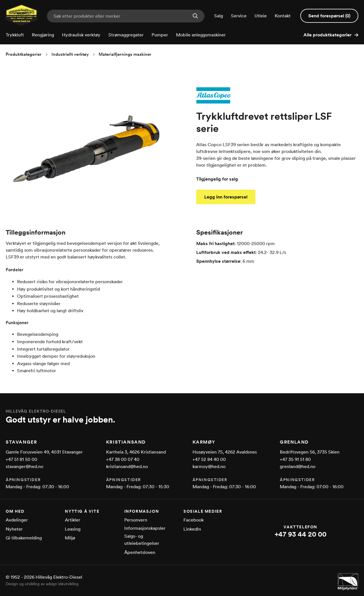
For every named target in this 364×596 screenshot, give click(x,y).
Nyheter (14, 529)
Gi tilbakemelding (24, 538)
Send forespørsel (329, 16)
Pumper (160, 35)
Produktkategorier (24, 54)
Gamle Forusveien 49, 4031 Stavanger (44, 452)
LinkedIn (192, 529)
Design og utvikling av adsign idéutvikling (42, 584)
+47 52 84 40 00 (209, 459)
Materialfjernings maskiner (125, 54)
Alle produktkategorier (331, 35)
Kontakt (283, 16)
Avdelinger (17, 520)
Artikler (73, 520)
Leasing (73, 529)
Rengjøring (43, 35)
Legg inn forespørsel (226, 197)
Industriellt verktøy (70, 54)
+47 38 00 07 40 (123, 459)
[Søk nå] (195, 16)
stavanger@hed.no (24, 466)
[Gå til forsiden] (21, 24)
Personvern (136, 520)
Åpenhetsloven (140, 552)
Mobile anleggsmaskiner (201, 35)
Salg (219, 16)
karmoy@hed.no (209, 466)
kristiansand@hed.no (127, 466)
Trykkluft (15, 35)
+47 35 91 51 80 (295, 459)
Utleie (261, 16)
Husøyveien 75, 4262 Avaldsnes (225, 452)
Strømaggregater (126, 35)
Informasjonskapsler (145, 528)
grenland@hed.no (298, 466)
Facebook (194, 520)
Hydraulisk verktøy (81, 35)
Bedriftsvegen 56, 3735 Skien (310, 452)
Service (239, 16)
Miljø (70, 538)
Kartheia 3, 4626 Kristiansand (136, 452)
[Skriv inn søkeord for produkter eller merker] (126, 16)
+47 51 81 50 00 (21, 459)
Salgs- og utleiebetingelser (142, 540)
